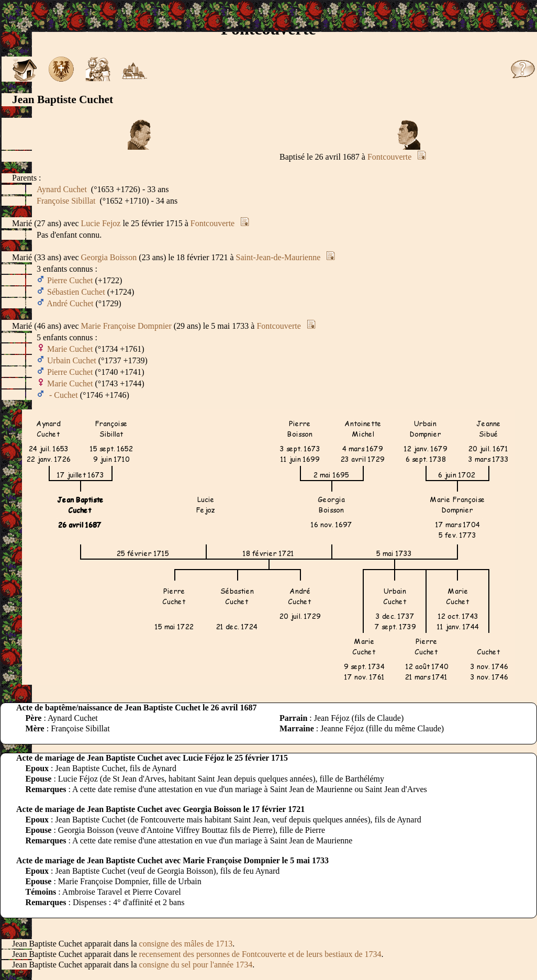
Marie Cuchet (70, 349)
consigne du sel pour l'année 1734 (196, 965)
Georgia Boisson (109, 257)
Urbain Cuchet (72, 360)
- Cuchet (63, 395)
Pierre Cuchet (70, 280)
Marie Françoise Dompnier (126, 326)
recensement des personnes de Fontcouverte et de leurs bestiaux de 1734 (260, 954)
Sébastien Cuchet (76, 292)
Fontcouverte (389, 157)
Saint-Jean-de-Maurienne (278, 257)
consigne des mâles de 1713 (186, 944)
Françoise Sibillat (66, 201)
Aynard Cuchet (62, 189)
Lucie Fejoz (101, 223)
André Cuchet (70, 303)
